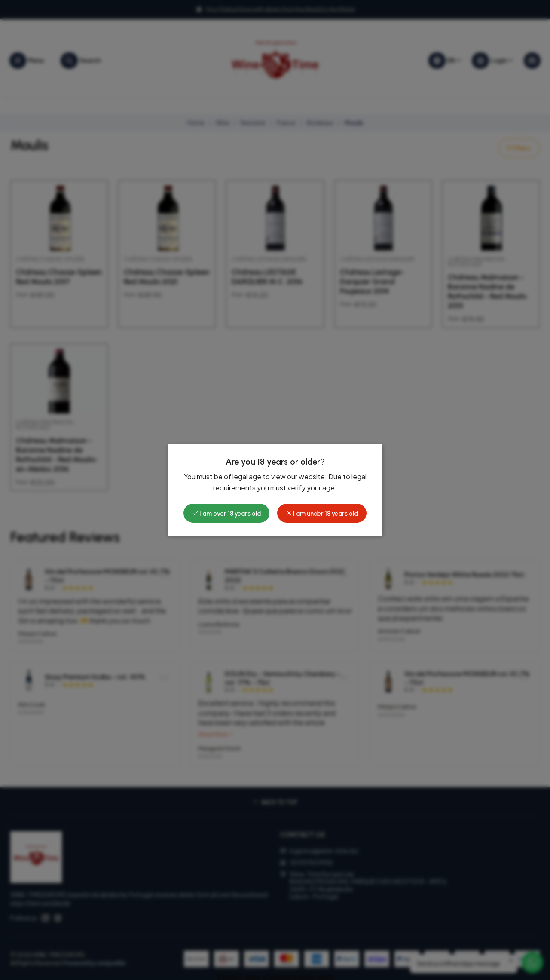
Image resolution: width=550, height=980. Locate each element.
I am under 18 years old (322, 514)
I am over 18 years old (226, 514)
